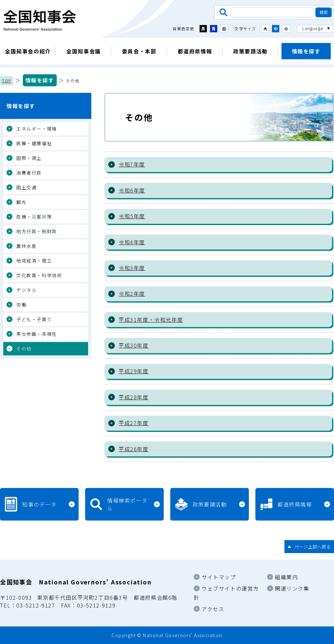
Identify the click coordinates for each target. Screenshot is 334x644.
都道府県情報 (195, 51)
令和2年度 (132, 293)
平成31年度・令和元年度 (151, 320)
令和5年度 (132, 216)
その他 (24, 349)
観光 (21, 202)
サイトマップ (219, 577)
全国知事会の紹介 (28, 51)
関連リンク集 (292, 588)
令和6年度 (132, 190)
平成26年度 (134, 449)
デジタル (26, 290)
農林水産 (26, 246)
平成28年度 (134, 397)
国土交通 (26, 187)
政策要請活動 (250, 51)
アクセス (213, 609)
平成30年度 (134, 345)
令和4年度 (132, 242)
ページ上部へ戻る (312, 547)
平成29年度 (134, 371)
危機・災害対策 (34, 217)
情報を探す (306, 51)
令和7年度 (132, 164)
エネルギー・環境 (37, 129)
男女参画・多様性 (37, 334)
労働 (21, 305)
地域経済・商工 (34, 261)
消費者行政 (29, 173)
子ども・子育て (34, 319)
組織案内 (286, 577)
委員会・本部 (139, 51)
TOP (7, 81)
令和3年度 (132, 268)
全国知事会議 (83, 51)
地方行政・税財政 (37, 231)
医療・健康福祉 (34, 143)
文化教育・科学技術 (39, 275)
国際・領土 (29, 158)
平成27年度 (134, 423)
